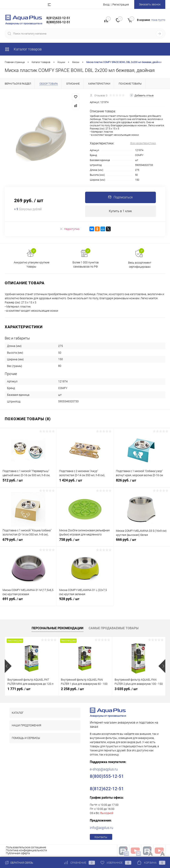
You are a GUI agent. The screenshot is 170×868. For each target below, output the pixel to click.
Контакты (101, 838)
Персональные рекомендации (57, 629)
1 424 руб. (85, 483)
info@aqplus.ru (102, 828)
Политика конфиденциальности (26, 851)
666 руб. (142, 542)
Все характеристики (143, 143)
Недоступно (69, 230)
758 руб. (85, 542)
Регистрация (121, 5)
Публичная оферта (18, 854)
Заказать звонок (150, 4)
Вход (106, 5)
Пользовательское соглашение (26, 848)
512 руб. (28, 483)
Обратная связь (19, 863)
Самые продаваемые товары (114, 629)
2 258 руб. (72, 689)
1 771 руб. (19, 689)
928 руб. (85, 602)
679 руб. (28, 542)
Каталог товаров (23, 49)
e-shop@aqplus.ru (104, 770)
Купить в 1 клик (120, 212)
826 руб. (142, 483)
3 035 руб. (126, 689)
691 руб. (28, 602)
